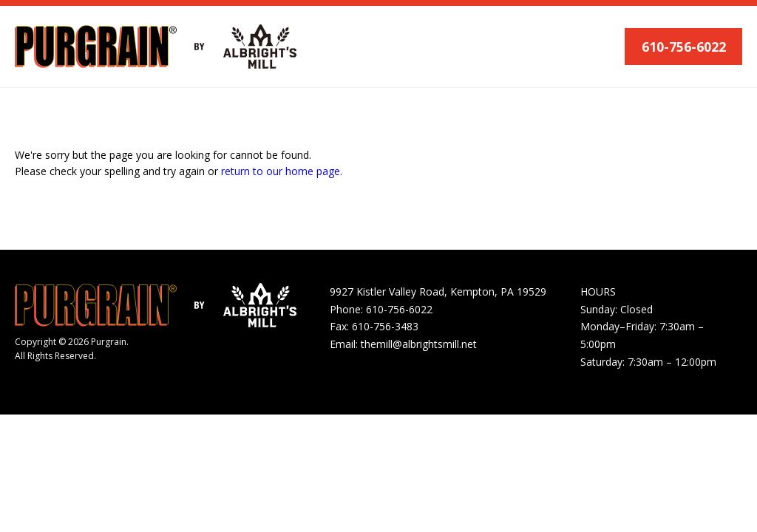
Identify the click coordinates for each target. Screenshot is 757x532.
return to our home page (281, 171)
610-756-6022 (684, 47)
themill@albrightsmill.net (419, 344)
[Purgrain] (96, 47)
